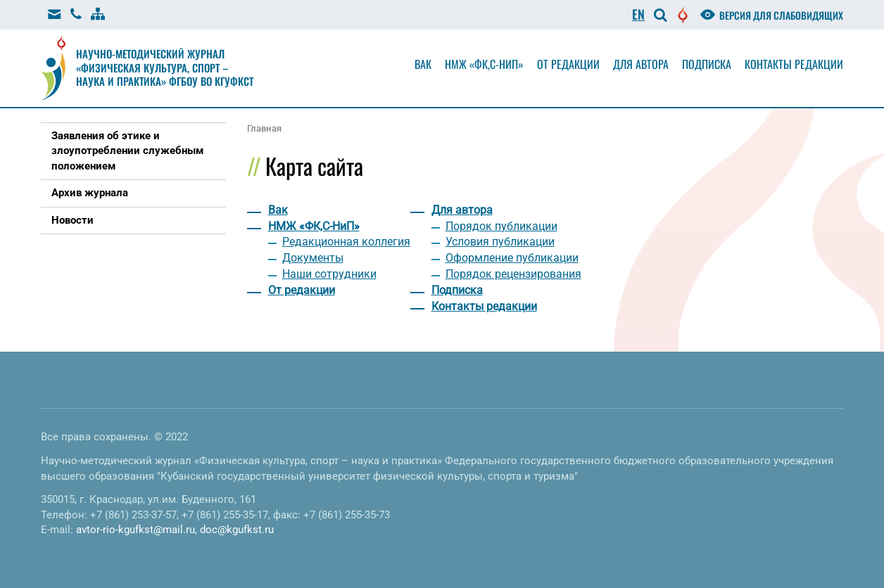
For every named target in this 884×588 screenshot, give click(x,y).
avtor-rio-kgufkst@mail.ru (135, 530)
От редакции (568, 64)
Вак (423, 64)
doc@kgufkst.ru (237, 530)
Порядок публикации (501, 226)
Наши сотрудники (329, 274)
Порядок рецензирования (513, 274)
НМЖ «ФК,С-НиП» (484, 64)
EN (638, 14)
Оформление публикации (512, 258)
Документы (313, 258)
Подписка (707, 64)
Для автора (641, 64)
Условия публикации (500, 242)
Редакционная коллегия (346, 242)
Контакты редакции (794, 64)
